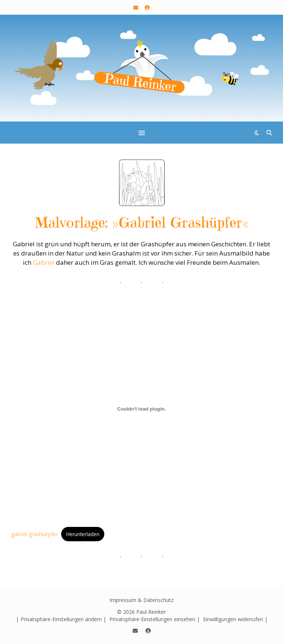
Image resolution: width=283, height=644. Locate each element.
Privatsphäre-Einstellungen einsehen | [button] (155, 619)
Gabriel (44, 262)
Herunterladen (83, 534)
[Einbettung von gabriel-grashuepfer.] (141, 409)
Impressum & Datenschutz (141, 600)
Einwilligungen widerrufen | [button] (235, 619)
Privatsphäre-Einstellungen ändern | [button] (63, 619)
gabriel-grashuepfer (34, 534)
